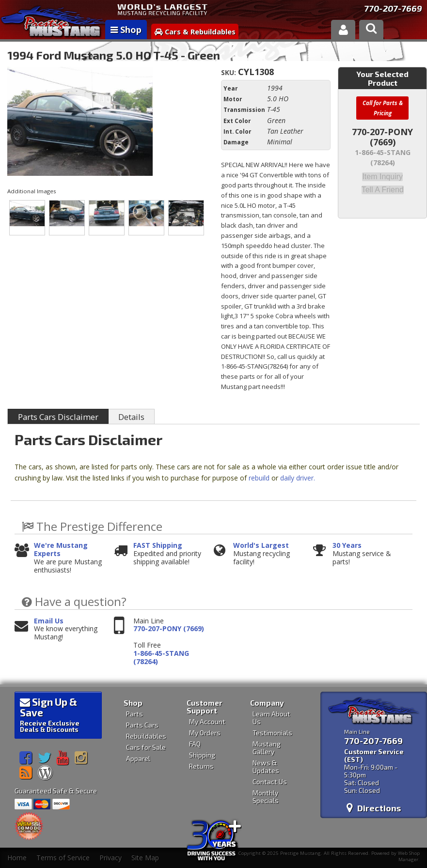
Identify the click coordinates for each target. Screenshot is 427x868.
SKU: (229, 72)
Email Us (49, 621)
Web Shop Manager (409, 856)
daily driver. (298, 478)
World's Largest (261, 546)
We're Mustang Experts (61, 550)
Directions (374, 808)
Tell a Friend (383, 189)
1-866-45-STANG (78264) (161, 658)
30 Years (347, 546)
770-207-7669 (393, 8)
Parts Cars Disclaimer (58, 417)
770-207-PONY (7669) (169, 629)
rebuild (259, 478)
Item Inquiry (382, 176)
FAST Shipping (158, 546)
